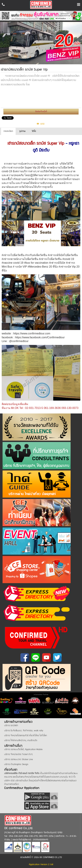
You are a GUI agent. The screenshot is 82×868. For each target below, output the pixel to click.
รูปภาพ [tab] (22, 131)
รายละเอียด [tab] (8, 131)
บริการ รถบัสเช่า (11, 725)
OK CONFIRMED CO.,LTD (51, 857)
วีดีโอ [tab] (34, 131)
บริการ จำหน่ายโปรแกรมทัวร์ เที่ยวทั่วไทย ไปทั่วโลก (26, 735)
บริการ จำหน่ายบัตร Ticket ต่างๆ (18, 754)
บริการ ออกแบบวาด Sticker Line (19, 759)
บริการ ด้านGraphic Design (16, 764)
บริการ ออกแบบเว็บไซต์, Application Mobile (23, 749)
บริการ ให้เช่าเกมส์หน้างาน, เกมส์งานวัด (21, 740)
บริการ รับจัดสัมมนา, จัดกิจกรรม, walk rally (24, 731)
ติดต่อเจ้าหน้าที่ (41, 112)
